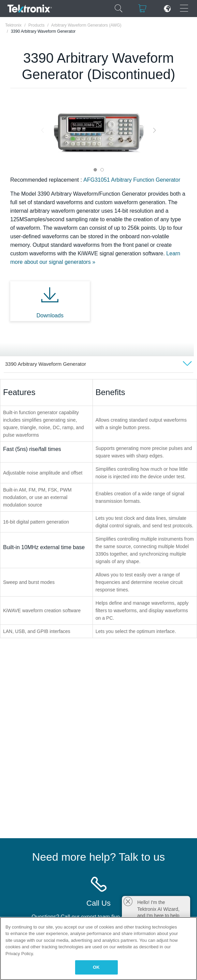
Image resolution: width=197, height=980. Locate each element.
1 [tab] (95, 170)
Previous (43, 130)
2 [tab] (102, 170)
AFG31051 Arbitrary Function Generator (132, 180)
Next (154, 130)
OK (96, 967)
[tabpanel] (99, 130)
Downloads (50, 315)
